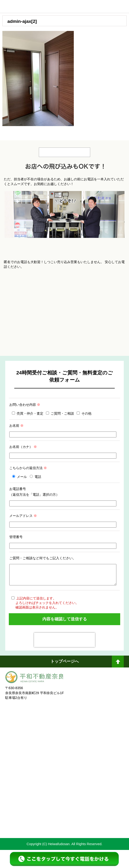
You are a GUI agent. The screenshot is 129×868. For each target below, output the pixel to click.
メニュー (123, 6)
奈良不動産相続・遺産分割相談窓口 (64, 743)
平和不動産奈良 (28, 6)
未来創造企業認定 (64, 797)
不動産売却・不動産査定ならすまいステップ (64, 823)
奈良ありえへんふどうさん (64, 716)
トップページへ (65, 661)
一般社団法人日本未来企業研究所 (64, 770)
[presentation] (64, 640)
